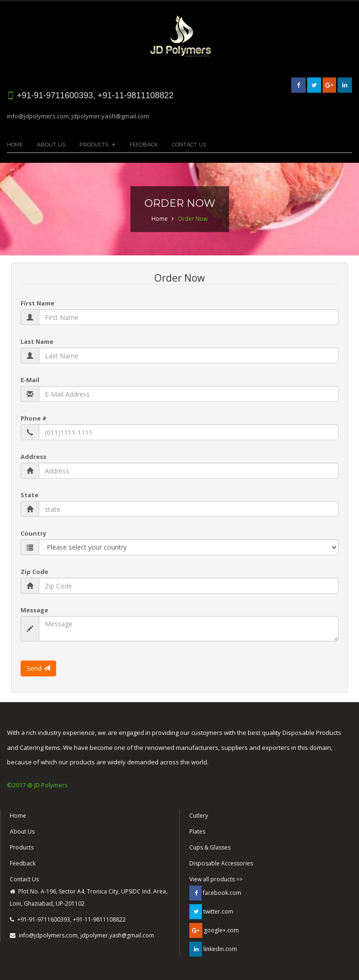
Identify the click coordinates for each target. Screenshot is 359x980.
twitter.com (211, 912)
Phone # (34, 418)
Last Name (37, 341)
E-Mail (30, 380)
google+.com (214, 930)
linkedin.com (213, 949)
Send (38, 668)
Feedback (144, 145)
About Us (51, 145)
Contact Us (189, 145)
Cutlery (199, 816)
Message (34, 610)
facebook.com (215, 893)
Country (33, 533)
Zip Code (34, 572)
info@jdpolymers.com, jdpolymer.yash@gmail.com (78, 116)
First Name (37, 303)
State (29, 495)
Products (94, 145)
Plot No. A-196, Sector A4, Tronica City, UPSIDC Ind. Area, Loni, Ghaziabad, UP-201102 (89, 897)
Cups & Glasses (210, 847)
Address (33, 457)
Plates (197, 831)
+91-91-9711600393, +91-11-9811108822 (68, 919)
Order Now (193, 219)
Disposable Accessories (221, 863)
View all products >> (216, 879)
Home (15, 145)
